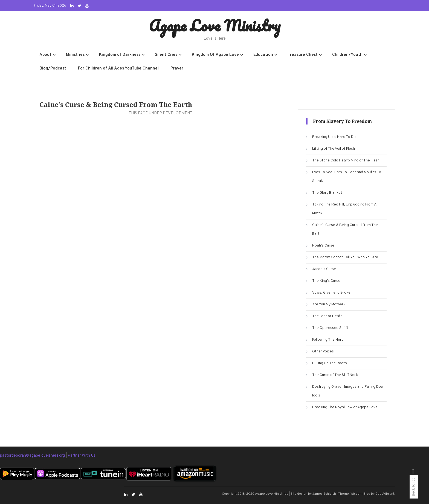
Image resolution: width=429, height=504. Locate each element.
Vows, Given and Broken (332, 293)
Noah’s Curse (323, 246)
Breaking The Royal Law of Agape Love (345, 407)
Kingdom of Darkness (120, 55)
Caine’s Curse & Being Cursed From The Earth (345, 229)
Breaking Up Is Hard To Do (334, 137)
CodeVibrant (385, 494)
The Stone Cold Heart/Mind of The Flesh (346, 160)
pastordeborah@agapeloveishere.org (33, 456)
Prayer (177, 69)
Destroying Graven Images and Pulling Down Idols (349, 391)
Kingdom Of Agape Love (215, 55)
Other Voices (323, 351)
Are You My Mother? (329, 304)
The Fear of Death (327, 316)
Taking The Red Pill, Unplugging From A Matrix (344, 209)
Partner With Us (82, 456)
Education (263, 55)
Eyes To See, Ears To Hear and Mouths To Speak (347, 177)
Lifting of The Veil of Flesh (334, 149)
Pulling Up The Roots (330, 363)
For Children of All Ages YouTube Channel (118, 69)
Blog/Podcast (53, 69)
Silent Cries (166, 55)
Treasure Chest (303, 55)
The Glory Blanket (327, 193)
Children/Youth (347, 55)
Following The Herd (328, 340)
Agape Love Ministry (215, 25)
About (45, 55)
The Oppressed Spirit (330, 328)
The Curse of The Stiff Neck (335, 375)
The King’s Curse (326, 281)
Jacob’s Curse (324, 269)
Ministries (75, 55)
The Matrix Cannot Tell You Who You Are (345, 257)
